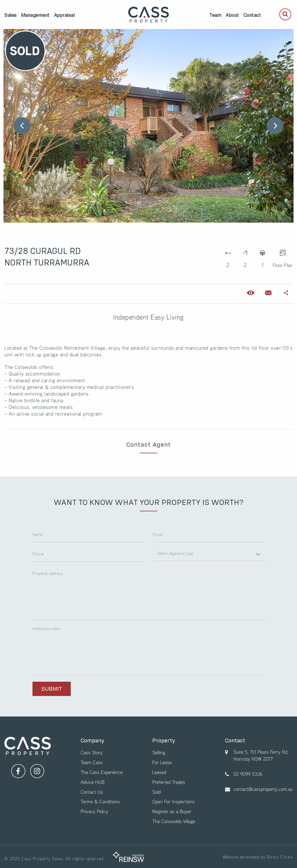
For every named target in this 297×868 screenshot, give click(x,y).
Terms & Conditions (100, 801)
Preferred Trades (169, 782)
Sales (11, 15)
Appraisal (64, 15)
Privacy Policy (94, 811)
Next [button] (275, 126)
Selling (159, 752)
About (232, 15)
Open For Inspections (173, 801)
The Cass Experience (102, 772)
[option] (148, 126)
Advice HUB (93, 782)
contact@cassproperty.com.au (263, 789)
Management (35, 15)
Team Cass (92, 762)
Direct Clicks (280, 857)
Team (215, 15)
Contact (252, 15)
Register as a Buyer (172, 811)
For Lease (162, 762)
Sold (156, 792)
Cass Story (92, 752)
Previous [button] (22, 126)
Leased (159, 772)
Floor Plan (283, 257)
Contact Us (92, 792)
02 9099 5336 (248, 774)
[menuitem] (11, 15)
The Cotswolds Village (174, 821)
